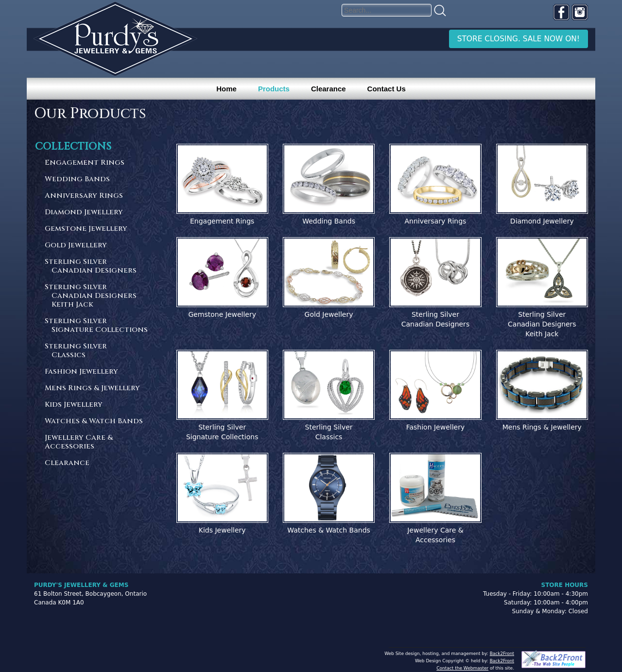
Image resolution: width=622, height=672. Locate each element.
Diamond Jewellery (84, 213)
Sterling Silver (97, 267)
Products (274, 89)
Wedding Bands (77, 180)
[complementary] (552, 619)
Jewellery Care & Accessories (79, 442)
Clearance (328, 89)
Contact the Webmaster (462, 668)
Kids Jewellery (74, 405)
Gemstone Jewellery (86, 229)
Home (226, 89)
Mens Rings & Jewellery (92, 388)
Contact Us (387, 89)
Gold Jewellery (76, 246)
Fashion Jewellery (81, 372)
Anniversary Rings (84, 196)
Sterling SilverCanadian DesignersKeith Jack (542, 324)
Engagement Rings (85, 163)
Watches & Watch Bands (94, 422)
